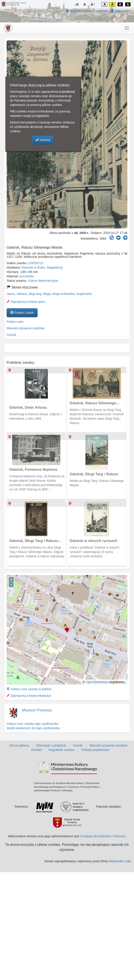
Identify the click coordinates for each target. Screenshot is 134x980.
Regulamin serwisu (62, 750)
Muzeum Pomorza (37, 710)
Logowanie (120, 11)
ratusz (11, 294)
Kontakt (36, 750)
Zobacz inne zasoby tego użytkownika (33, 724)
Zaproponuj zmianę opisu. (26, 302)
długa (47, 294)
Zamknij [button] (43, 140)
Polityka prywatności (95, 750)
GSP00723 (36, 263)
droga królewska (63, 294)
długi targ (35, 294)
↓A (77, 4)
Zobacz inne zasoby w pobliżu (29, 689)
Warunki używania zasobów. (26, 328)
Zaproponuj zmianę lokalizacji (29, 696)
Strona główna (19, 745)
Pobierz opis (15, 322)
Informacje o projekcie (51, 745)
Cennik (11, 335)
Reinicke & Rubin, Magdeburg (42, 267)
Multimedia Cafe (120, 861)
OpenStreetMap (97, 682)
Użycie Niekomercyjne (43, 281)
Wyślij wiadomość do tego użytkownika (33, 728)
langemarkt (84, 294)
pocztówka (27, 276)
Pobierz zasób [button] (22, 313)
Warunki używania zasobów (87, 11)
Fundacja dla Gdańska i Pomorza (103, 836)
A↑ (93, 4)
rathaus (22, 294)
